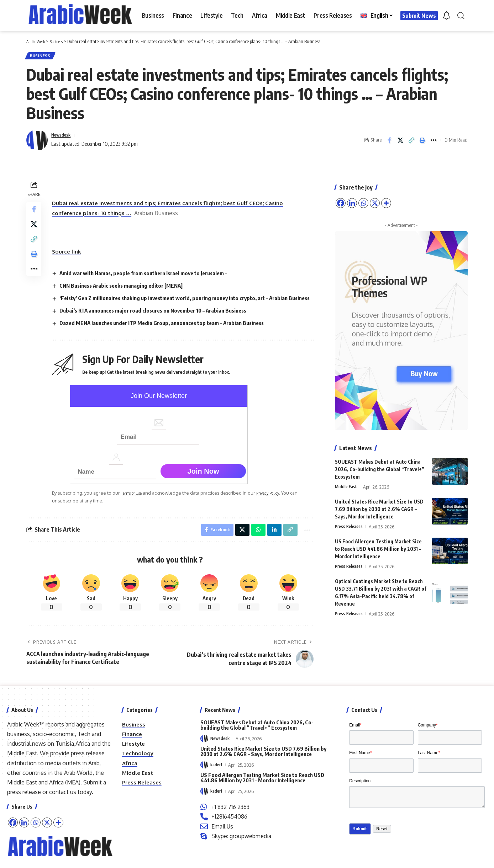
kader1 (217, 778)
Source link (70, 254)
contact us (63, 805)
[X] (47, 836)
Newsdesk (63, 138)
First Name (360, 770)
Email (355, 738)
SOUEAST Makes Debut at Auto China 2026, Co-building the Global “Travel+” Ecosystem (380, 466)
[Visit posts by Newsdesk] (37, 143)
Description (360, 801)
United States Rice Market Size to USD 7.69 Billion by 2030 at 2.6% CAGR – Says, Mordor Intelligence (379, 507)
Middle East (347, 484)
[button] (461, 16)
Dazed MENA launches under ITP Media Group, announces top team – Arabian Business (171, 334)
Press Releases (350, 524)
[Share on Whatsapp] (254, 542)
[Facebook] (13, 836)
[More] (58, 836)
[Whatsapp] (36, 836)
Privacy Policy (279, 504)
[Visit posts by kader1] (204, 778)
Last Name (429, 770)
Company (428, 738)
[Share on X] (400, 143)
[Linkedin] (24, 836)
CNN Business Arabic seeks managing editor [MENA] (127, 288)
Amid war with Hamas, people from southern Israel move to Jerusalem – (152, 276)
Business (42, 57)
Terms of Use (137, 504)
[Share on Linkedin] (271, 542)
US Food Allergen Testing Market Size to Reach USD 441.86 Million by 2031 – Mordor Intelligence (378, 546)
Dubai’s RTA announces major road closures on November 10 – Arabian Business (162, 321)
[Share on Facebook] (389, 143)
